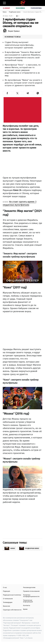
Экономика (20, 8)
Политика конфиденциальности (31, 596)
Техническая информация (28, 601)
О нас (5, 587)
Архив (25, 609)
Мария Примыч (14, 31)
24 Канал (6, 8)
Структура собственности (12, 610)
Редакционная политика (12, 595)
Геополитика (36, 8)
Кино (5, 12)
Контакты (27, 605)
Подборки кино (15, 12)
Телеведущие (8, 602)
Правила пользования (31, 591)
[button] (7, 93)
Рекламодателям (29, 587)
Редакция (6, 591)
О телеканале (8, 599)
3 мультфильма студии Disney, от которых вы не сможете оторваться (33, 12)
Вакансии (6, 606)
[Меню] (4, 3)
